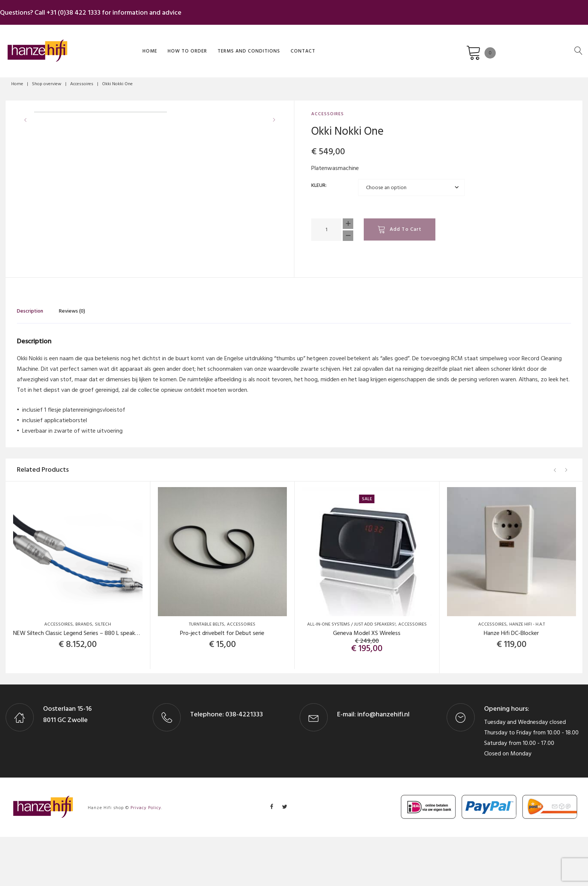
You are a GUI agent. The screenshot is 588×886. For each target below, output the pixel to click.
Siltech (103, 673)
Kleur (318, 181)
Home (110, 46)
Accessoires (82, 80)
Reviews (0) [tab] (72, 360)
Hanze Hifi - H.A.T (527, 673)
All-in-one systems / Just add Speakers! (351, 673)
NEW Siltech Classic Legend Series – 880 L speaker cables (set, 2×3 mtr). (104, 682)
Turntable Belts (207, 673)
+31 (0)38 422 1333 (79, 11)
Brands (84, 673)
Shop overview (47, 80)
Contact (263, 46)
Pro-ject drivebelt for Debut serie (222, 682)
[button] (276, 252)
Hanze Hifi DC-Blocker (511, 682)
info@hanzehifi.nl (383, 763)
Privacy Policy (146, 857)
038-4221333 (243, 763)
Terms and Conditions (209, 46)
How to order (148, 46)
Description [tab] (30, 360)
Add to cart (406, 225)
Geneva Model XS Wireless (367, 682)
